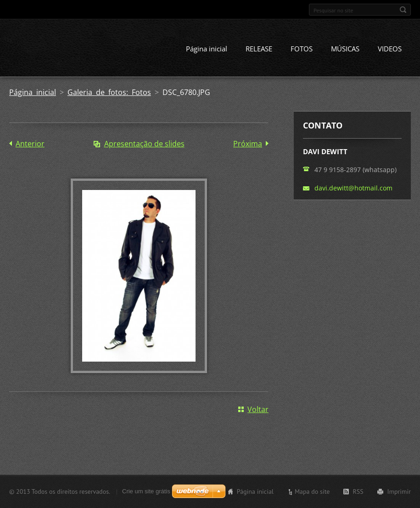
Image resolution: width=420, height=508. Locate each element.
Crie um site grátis (146, 491)
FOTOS (302, 49)
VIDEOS (390, 49)
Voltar (258, 409)
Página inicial (207, 49)
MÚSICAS (345, 49)
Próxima (248, 144)
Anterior (30, 144)
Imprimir (399, 491)
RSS (358, 491)
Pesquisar (403, 10)
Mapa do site (312, 491)
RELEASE (259, 49)
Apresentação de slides (144, 144)
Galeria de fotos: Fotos (109, 92)
